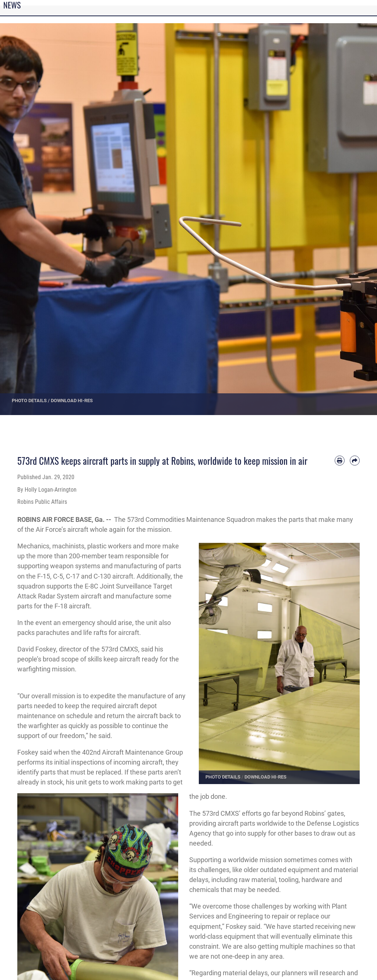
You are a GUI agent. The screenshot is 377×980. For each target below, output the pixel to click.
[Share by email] (355, 461)
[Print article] (340, 461)
